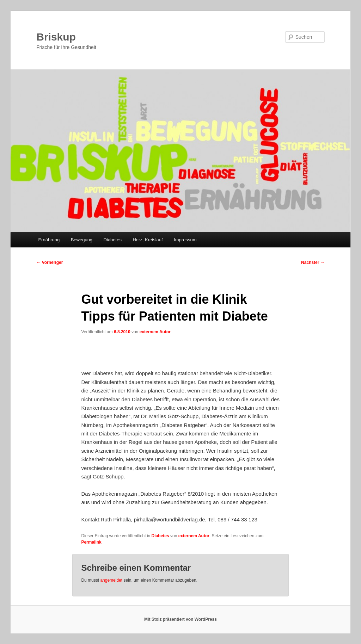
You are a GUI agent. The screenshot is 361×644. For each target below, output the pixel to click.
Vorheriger (50, 262)
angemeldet (111, 580)
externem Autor (155, 332)
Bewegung (82, 240)
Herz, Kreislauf (148, 240)
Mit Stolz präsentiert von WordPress (180, 619)
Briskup (56, 37)
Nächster (313, 262)
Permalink (91, 542)
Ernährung (49, 240)
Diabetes (113, 240)
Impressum (185, 240)
